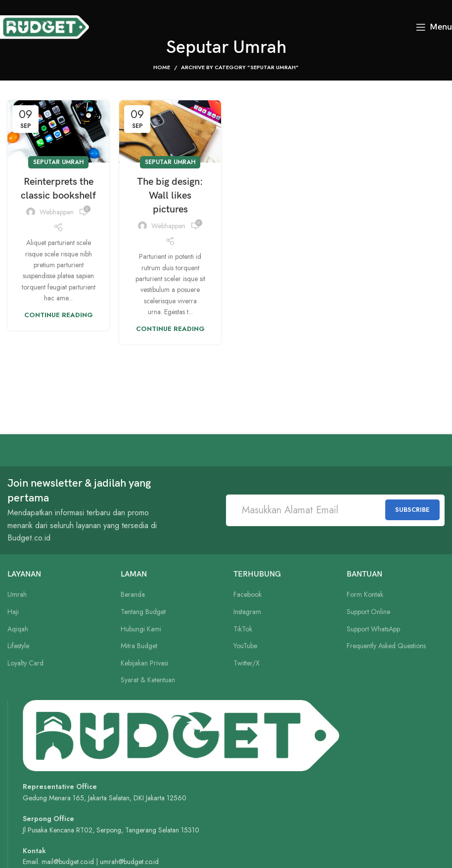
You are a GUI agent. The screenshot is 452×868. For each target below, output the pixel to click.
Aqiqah (18, 629)
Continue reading (59, 315)
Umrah (17, 595)
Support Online (368, 612)
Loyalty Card (25, 663)
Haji (13, 612)
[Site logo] (45, 26)
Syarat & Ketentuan (148, 680)
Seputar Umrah (58, 162)
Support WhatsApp (373, 629)
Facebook (248, 595)
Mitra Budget (139, 646)
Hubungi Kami (141, 629)
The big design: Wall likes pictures (170, 196)
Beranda (133, 595)
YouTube (245, 646)
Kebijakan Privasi (144, 663)
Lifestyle (18, 646)
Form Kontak (365, 595)
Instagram (247, 612)
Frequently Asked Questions (386, 646)
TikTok (243, 629)
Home (162, 67)
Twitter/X (247, 663)
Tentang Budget (143, 612)
